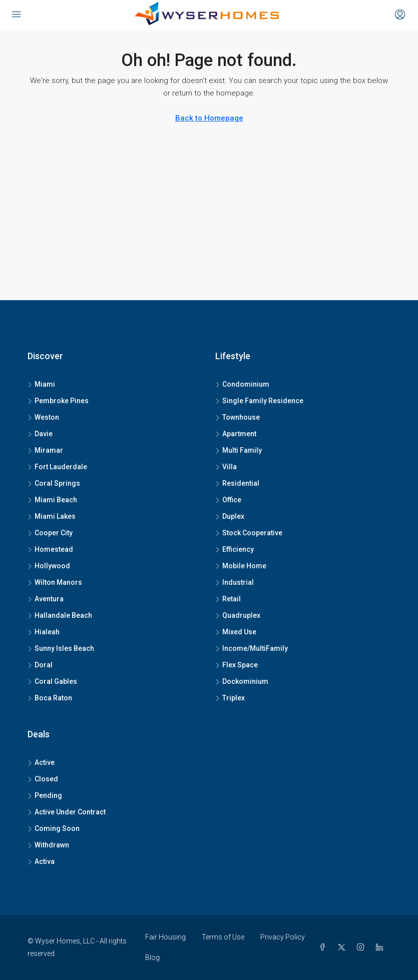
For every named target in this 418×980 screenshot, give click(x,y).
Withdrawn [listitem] (48, 845)
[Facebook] (324, 947)
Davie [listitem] (40, 434)
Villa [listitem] (226, 467)
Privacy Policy (283, 937)
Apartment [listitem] (236, 434)
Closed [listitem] (43, 779)
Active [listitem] (41, 762)
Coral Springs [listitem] (54, 483)
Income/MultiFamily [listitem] (252, 648)
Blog (152, 957)
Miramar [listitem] (45, 450)
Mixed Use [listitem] (236, 632)
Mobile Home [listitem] (241, 566)
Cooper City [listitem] (50, 533)
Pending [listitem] (45, 795)
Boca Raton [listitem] (50, 698)
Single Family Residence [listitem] (259, 401)
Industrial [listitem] (235, 582)
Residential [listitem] (237, 483)
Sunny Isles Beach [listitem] (61, 648)
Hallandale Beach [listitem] (60, 615)
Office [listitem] (228, 500)
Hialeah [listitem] (44, 632)
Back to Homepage (209, 118)
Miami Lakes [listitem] (52, 516)
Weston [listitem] (43, 417)
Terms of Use (223, 937)
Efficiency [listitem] (235, 549)
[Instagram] (362, 947)
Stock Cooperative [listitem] (249, 533)
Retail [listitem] (228, 599)
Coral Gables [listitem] (52, 681)
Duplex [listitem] (230, 516)
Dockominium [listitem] (242, 681)
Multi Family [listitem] (239, 450)
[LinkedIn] (381, 947)
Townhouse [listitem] (238, 417)
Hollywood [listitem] (49, 566)
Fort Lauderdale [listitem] (57, 467)
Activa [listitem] (41, 861)
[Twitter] (343, 947)
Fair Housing (165, 937)
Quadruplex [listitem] (238, 615)
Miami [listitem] (41, 384)
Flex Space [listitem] (237, 665)
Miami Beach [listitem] (52, 500)
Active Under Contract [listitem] (67, 812)
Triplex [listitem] (230, 698)
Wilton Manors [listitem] (55, 582)
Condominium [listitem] (242, 384)
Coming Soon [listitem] (54, 828)
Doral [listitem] (40, 665)
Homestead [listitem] (50, 549)
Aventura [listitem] (46, 599)
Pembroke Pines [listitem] (58, 401)
